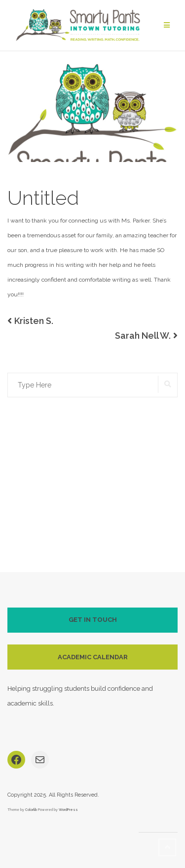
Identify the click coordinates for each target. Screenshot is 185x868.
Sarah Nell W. (143, 336)
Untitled (43, 198)
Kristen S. (34, 321)
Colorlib (31, 810)
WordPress (68, 810)
